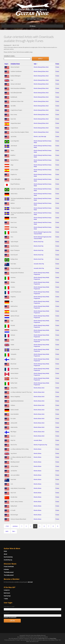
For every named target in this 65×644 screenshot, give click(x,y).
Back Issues (7, 593)
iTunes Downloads (9, 567)
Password (7, 613)
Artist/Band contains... (10, 56)
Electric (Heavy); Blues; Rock (41, 67)
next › (7, 531)
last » (14, 531)
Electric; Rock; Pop (39, 242)
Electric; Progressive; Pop (40, 445)
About (5, 554)
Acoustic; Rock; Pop (39, 264)
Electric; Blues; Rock (39, 388)
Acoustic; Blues (38, 440)
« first (7, 526)
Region (6, 64)
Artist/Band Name (15, 64)
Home (5, 551)
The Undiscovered (9, 575)
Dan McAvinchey (8, 557)
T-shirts (6, 599)
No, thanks (54, 642)
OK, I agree (47, 642)
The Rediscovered (9, 572)
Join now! (30, 582)
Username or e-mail (9, 607)
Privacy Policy (53, 638)
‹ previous (15, 526)
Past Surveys (7, 596)
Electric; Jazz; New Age (40, 137)
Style (36, 64)
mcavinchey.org (8, 560)
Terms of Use (41, 638)
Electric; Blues (38, 449)
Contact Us (7, 590)
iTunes (57, 64)
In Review (6, 569)
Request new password (10, 617)
